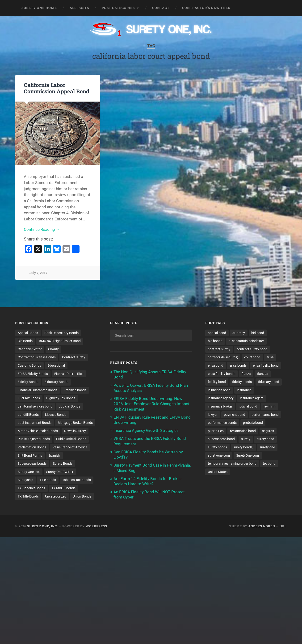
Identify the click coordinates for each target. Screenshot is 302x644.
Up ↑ (283, 527)
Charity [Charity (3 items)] (53, 349)
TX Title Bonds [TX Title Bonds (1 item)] (28, 497)
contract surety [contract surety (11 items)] (219, 349)
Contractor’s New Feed (206, 8)
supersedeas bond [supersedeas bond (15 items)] (221, 439)
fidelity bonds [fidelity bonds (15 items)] (242, 382)
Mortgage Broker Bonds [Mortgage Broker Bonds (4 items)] (75, 423)
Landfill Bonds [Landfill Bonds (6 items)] (28, 415)
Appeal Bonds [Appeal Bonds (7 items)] (28, 333)
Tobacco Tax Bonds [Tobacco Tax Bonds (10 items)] (77, 480)
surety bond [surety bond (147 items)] (265, 439)
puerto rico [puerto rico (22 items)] (216, 431)
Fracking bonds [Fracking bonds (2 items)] (75, 390)
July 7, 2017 (38, 273)
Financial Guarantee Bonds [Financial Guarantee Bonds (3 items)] (38, 390)
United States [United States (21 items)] (218, 472)
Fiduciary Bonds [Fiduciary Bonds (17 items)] (56, 382)
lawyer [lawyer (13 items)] (213, 415)
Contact (161, 8)
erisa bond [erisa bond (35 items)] (216, 365)
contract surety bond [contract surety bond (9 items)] (252, 349)
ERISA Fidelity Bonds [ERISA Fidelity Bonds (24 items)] (33, 374)
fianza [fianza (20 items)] (246, 374)
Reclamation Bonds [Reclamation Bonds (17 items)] (32, 447)
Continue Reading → (42, 229)
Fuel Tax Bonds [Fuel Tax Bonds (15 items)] (29, 398)
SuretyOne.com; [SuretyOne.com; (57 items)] (248, 456)
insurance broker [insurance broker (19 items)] (220, 407)
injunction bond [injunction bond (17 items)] (219, 390)
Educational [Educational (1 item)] (56, 365)
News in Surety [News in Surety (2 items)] (75, 431)
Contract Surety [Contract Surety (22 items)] (74, 357)
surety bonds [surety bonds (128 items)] (217, 447)
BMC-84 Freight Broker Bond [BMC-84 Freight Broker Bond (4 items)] (60, 341)
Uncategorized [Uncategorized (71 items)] (56, 497)
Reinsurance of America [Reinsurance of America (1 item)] (70, 447)
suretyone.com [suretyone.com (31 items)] (219, 456)
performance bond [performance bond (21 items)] (265, 415)
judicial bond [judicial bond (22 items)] (248, 407)
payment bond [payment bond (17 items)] (235, 415)
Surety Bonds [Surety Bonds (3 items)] (63, 464)
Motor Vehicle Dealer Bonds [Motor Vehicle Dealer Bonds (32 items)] (38, 431)
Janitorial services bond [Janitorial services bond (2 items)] (35, 407)
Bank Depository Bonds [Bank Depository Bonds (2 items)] (61, 333)
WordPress (96, 527)
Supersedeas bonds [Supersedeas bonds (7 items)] (32, 464)
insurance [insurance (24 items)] (244, 390)
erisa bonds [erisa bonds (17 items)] (238, 365)
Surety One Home (39, 8)
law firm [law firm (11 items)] (269, 407)
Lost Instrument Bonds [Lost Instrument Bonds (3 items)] (35, 423)
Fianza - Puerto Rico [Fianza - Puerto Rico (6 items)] (69, 374)
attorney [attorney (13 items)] (239, 333)
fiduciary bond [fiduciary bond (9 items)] (269, 382)
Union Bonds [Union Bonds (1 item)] (82, 497)
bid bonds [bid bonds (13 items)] (215, 341)
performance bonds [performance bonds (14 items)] (222, 423)
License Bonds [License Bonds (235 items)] (56, 415)
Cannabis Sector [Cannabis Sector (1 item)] (30, 349)
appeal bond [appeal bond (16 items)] (217, 333)
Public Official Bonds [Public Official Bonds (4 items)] (71, 439)
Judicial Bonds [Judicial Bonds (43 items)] (69, 407)
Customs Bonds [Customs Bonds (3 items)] (29, 365)
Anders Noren (262, 527)
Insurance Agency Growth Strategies (146, 430)
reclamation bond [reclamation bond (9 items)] (243, 431)
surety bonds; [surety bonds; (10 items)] (243, 447)
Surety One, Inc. (42, 527)
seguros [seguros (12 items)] (268, 431)
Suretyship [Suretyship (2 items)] (25, 480)
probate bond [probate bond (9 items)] (253, 423)
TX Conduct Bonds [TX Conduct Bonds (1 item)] (31, 489)
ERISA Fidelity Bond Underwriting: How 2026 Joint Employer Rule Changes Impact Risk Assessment (151, 404)
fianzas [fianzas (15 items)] (263, 374)
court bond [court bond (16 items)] (252, 357)
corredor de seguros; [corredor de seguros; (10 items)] (223, 357)
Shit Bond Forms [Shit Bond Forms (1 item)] (30, 456)
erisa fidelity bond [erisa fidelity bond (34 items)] (266, 365)
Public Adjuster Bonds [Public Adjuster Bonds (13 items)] (34, 439)
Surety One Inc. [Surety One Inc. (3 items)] (29, 472)
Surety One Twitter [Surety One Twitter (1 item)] (60, 472)
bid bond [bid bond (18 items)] (258, 333)
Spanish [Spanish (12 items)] (54, 456)
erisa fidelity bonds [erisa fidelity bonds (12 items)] (222, 374)
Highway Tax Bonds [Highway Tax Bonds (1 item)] (61, 398)
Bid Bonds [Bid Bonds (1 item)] (25, 341)
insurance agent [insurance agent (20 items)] (252, 398)
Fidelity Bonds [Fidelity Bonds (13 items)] (28, 382)
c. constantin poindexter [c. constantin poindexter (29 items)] (246, 341)
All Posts (79, 8)
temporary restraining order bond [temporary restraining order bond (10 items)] (232, 464)
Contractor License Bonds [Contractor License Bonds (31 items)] (37, 357)
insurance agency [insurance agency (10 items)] (221, 398)
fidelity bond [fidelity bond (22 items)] (217, 382)
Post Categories (118, 8)
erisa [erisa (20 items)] (270, 357)
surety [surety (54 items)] (246, 439)
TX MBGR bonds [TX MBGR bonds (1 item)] (63, 489)
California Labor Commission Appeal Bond (57, 88)
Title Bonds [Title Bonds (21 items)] (48, 480)
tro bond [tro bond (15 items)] (269, 464)
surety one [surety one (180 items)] (267, 447)
